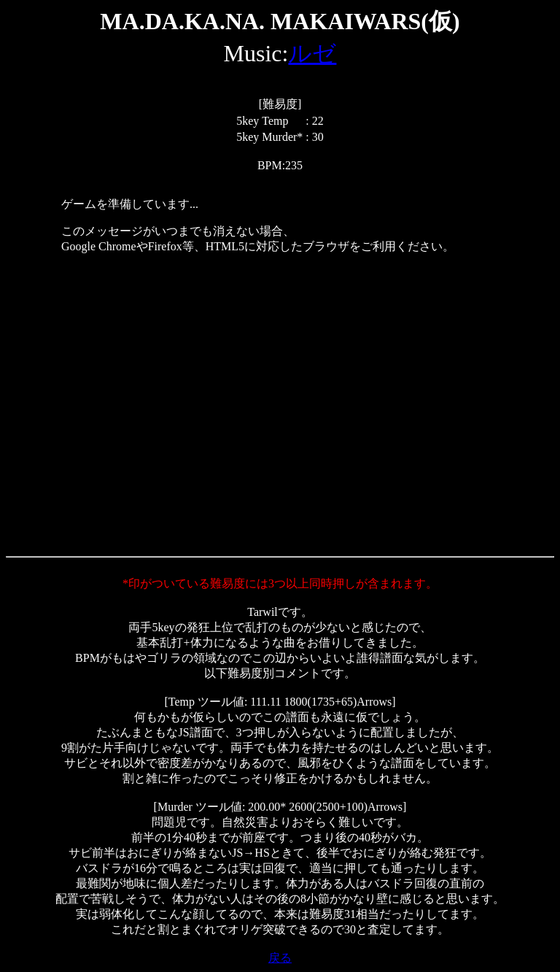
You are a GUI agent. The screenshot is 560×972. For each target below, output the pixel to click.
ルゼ (312, 53)
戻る (280, 958)
